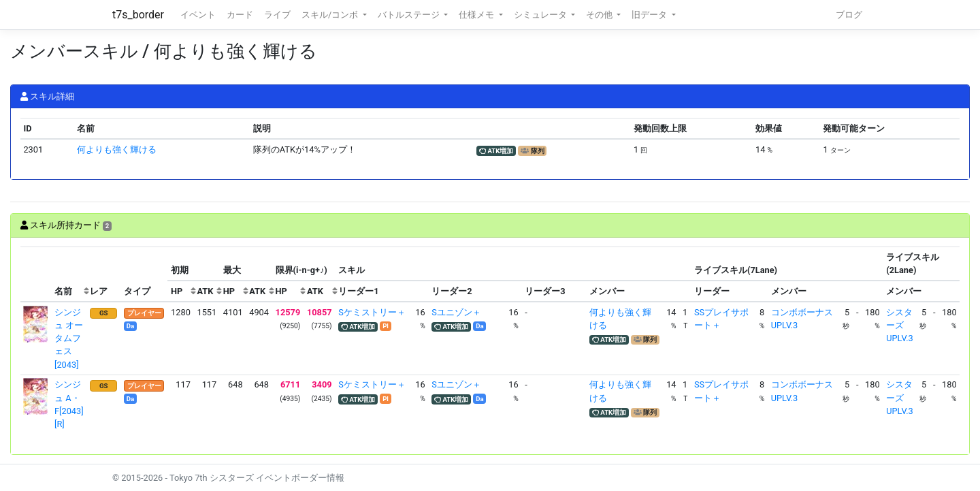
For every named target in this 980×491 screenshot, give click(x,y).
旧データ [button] (650, 15)
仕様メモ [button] (477, 15)
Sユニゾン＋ (456, 312)
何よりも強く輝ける (117, 149)
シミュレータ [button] (541, 15)
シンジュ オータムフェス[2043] (69, 338)
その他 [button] (600, 15)
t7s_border (138, 15)
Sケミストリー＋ (372, 312)
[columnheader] (36, 274)
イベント (198, 15)
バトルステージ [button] (410, 15)
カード (240, 15)
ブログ (849, 15)
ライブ (277, 15)
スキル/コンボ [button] (331, 15)
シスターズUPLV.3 (899, 325)
